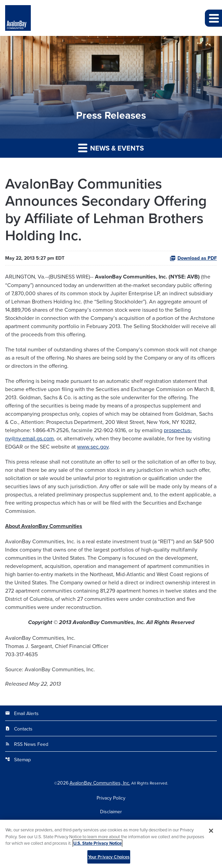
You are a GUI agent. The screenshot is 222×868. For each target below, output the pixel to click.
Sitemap (18, 760)
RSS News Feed (27, 744)
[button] (213, 18)
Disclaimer (111, 812)
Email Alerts (22, 713)
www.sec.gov (93, 446)
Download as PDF (193, 258)
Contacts (19, 729)
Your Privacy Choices (109, 859)
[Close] (211, 833)
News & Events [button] (111, 148)
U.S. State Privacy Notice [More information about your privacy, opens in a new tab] (97, 845)
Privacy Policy (111, 798)
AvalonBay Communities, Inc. (100, 783)
